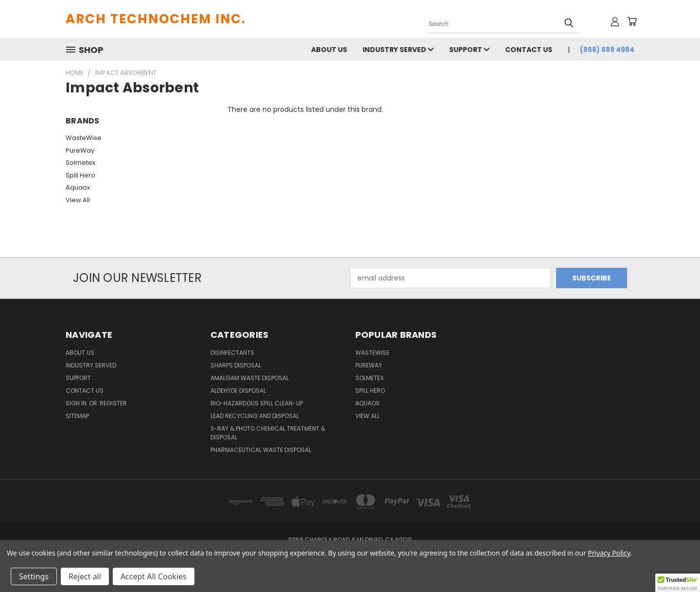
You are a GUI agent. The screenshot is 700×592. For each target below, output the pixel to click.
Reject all (85, 576)
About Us (329, 50)
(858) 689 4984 (607, 50)
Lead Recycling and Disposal (255, 416)
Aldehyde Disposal (238, 391)
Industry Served (398, 50)
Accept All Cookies (154, 576)
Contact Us (529, 50)
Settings (34, 576)
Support (469, 50)
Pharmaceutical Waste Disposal (261, 450)
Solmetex (80, 163)
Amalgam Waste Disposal (250, 378)
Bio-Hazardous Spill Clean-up (257, 403)
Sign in (77, 403)
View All (78, 200)
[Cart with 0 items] (632, 21)
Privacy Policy (609, 553)
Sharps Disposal (236, 365)
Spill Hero (80, 175)
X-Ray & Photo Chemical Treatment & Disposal (268, 433)
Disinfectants (232, 353)
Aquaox (78, 187)
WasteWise (84, 138)
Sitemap (77, 416)
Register (113, 403)
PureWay (80, 150)
